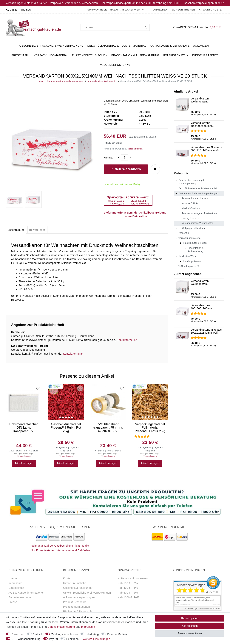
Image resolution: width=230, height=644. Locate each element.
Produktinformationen (77, 607)
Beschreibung (16, 230)
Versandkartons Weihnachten (102, 81)
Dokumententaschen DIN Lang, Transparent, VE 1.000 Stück (24, 428)
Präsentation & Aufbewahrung (135, 55)
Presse (13, 602)
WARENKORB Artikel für (197, 27)
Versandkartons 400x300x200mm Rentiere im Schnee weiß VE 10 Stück (206, 124)
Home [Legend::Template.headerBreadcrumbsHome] (41, 81)
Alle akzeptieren (190, 618)
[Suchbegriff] (115, 27)
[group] (66, 402)
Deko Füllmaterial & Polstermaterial (117, 46)
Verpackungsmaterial (51, 55)
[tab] (16, 230)
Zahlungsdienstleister (65, 634)
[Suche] (146, 28)
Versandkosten (135, 149)
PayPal (53, 639)
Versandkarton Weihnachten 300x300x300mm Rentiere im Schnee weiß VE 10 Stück (206, 100)
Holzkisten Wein (176, 55)
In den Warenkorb (126, 169)
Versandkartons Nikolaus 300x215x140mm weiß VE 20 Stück (206, 149)
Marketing (93, 634)
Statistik (38, 634)
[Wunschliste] (209, 10)
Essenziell (18, 634)
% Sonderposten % (115, 65)
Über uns (14, 578)
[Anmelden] (159, 10)
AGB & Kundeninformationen (27, 593)
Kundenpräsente (205, 55)
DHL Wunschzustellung (26, 639)
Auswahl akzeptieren (190, 633)
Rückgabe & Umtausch (77, 611)
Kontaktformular (127, 340)
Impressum (16, 583)
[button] (115, 10)
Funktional (73, 639)
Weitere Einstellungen (96, 639)
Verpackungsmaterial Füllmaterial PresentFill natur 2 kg (150, 428)
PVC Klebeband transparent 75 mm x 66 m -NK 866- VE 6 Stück (108, 428)
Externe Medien (117, 634)
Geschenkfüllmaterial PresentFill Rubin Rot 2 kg (66, 428)
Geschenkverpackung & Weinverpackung (52, 46)
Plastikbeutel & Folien (90, 55)
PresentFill (21, 55)
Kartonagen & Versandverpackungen (179, 46)
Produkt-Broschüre (75, 602)
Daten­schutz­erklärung (61, 627)
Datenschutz (16, 588)
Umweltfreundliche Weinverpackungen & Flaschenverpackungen (87, 595)
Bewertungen (37, 230)
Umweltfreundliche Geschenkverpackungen (78, 585)
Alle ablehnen (190, 626)
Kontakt (68, 578)
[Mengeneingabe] (125, 158)
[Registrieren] (183, 10)
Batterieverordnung (21, 597)
